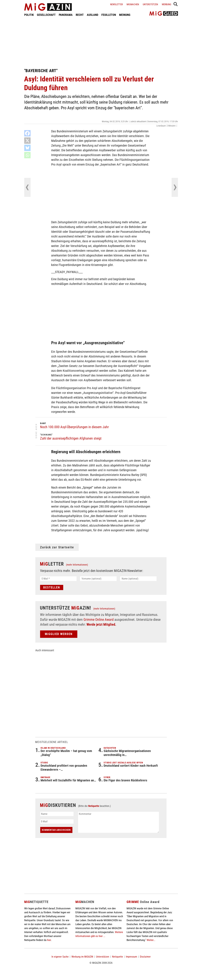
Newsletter (116, 4)
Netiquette (94, 806)
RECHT (80, 15)
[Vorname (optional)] (98, 579)
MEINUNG (125, 15)
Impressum (131, 957)
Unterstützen (150, 4)
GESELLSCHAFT (46, 15)
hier (49, 940)
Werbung (167, 4)
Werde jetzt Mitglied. (101, 624)
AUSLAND (93, 15)
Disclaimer (145, 957)
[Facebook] (27, 133)
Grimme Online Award (99, 620)
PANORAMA (66, 15)
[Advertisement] (101, 42)
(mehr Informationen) (77, 565)
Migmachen (133, 4)
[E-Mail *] (58, 579)
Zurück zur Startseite (57, 547)
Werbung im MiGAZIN (82, 957)
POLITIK (29, 15)
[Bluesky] (27, 148)
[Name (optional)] (138, 579)
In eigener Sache (60, 957)
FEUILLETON (109, 15)
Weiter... (151, 940)
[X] (27, 141)
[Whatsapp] (27, 155)
